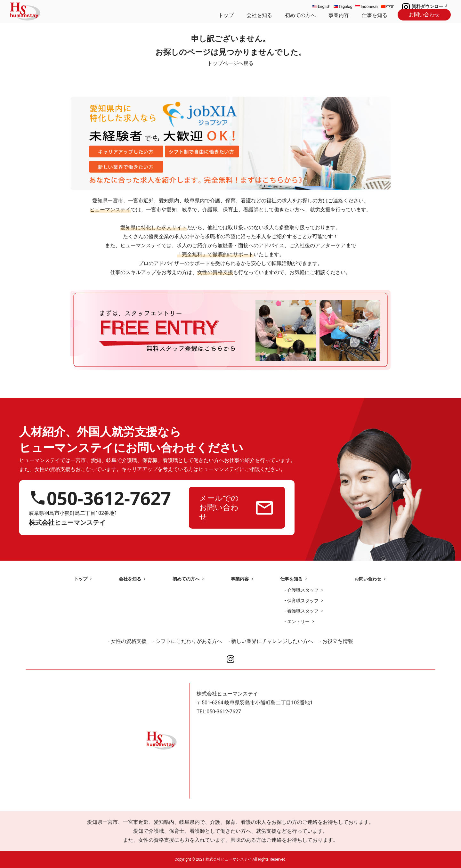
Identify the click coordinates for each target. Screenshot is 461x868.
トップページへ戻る (230, 63)
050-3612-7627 (109, 498)
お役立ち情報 (338, 641)
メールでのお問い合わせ (219, 507)
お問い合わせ (424, 15)
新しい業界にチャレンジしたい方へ (272, 641)
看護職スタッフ (303, 611)
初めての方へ (300, 15)
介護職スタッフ (303, 590)
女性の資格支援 (129, 641)
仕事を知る (375, 15)
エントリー (298, 621)
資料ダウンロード (430, 6)
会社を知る (259, 15)
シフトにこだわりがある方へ (189, 641)
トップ (226, 15)
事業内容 (339, 15)
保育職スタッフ (303, 601)
